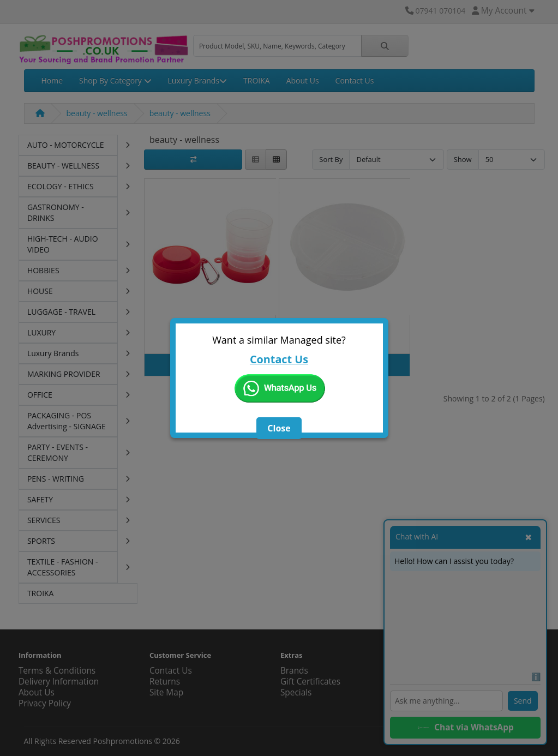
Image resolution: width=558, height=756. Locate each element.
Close (279, 428)
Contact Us (279, 359)
